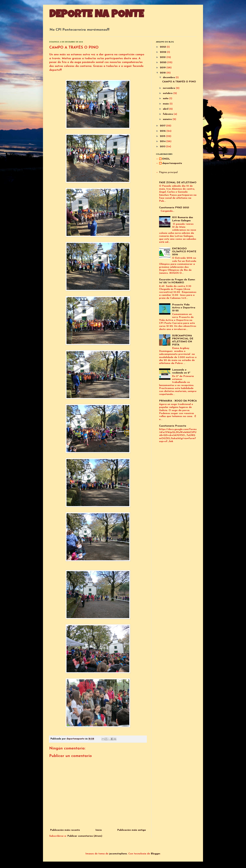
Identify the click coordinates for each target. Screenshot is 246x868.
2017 (163, 126)
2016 (163, 131)
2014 (163, 141)
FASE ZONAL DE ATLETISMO (178, 183)
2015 (163, 136)
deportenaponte (172, 163)
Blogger (155, 854)
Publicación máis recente (65, 830)
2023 (163, 47)
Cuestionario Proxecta (173, 426)
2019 (163, 68)
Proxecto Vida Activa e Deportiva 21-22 (184, 308)
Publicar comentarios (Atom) (85, 836)
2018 (163, 73)
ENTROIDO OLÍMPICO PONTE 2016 (184, 252)
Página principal (168, 172)
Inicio (99, 830)
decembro (169, 78)
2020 (164, 62)
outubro (168, 93)
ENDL (166, 159)
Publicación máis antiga (131, 830)
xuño (166, 98)
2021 (163, 57)
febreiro (168, 114)
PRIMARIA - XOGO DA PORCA (178, 401)
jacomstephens (118, 854)
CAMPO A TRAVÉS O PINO (179, 82)
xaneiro (168, 119)
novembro (169, 88)
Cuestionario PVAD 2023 (174, 208)
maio (166, 104)
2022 (163, 52)
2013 (163, 147)
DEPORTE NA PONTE (97, 15)
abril (166, 109)
